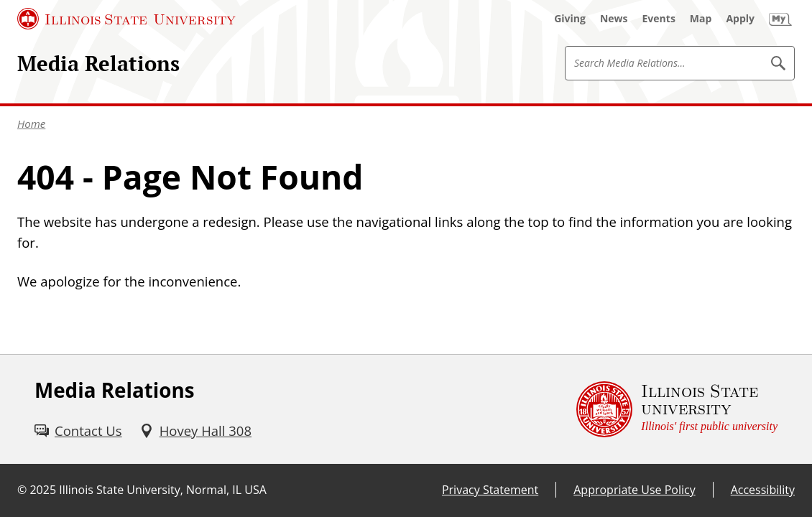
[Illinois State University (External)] (126, 19)
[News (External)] (614, 19)
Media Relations (98, 63)
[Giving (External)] (570, 19)
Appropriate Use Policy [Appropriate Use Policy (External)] (634, 490)
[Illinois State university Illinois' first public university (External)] (677, 409)
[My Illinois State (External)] (780, 19)
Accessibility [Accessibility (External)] (763, 490)
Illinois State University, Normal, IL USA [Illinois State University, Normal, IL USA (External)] (163, 490)
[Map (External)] (701, 19)
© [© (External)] (22, 490)
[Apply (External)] (740, 19)
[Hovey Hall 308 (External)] (195, 431)
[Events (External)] (659, 19)
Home (31, 124)
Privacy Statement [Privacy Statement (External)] (490, 490)
